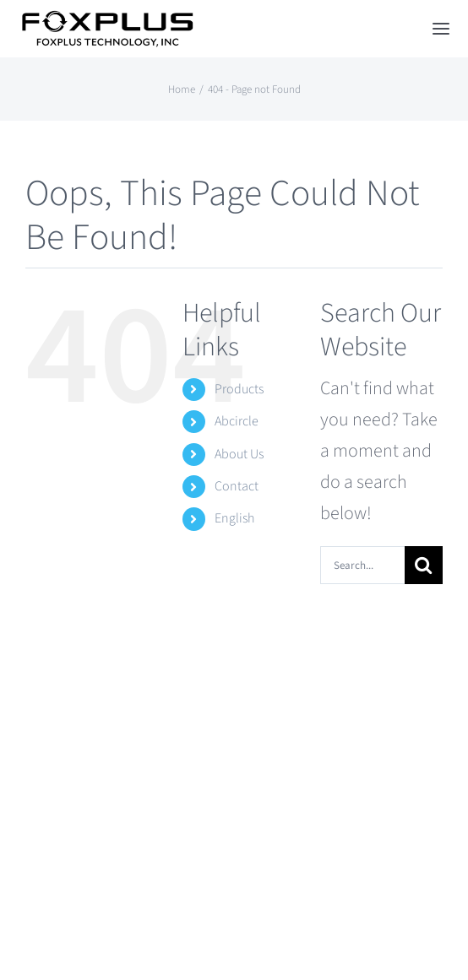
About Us (239, 454)
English (234, 518)
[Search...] (362, 565)
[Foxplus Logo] (106, 19)
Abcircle (237, 421)
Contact (237, 486)
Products (239, 389)
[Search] (424, 565)
